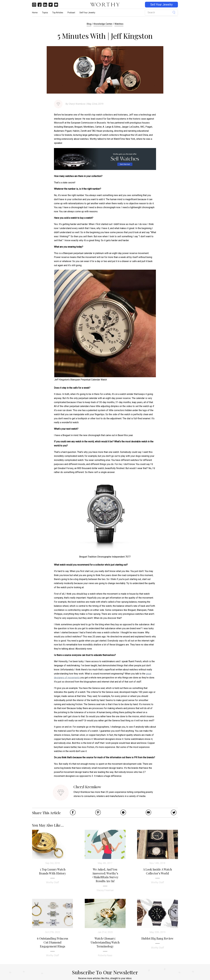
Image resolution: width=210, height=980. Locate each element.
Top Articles (58, 13)
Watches (119, 24)
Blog (89, 24)
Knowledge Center (103, 24)
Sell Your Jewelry (161, 5)
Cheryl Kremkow (77, 104)
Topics (45, 13)
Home (35, 13)
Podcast (71, 13)
